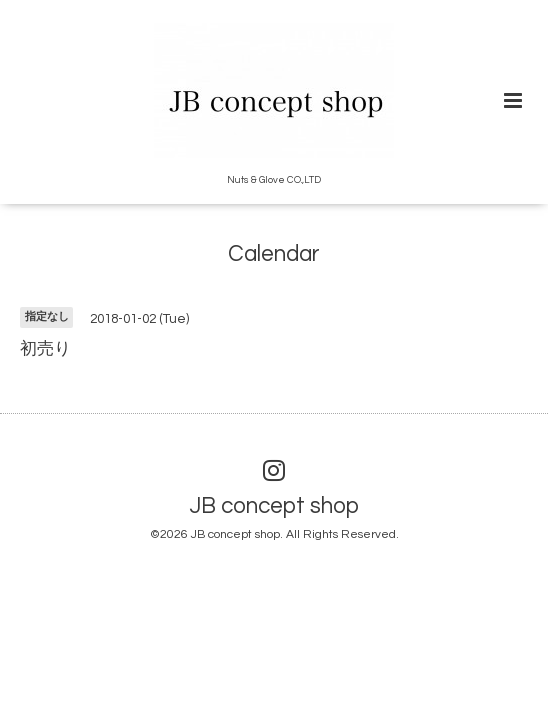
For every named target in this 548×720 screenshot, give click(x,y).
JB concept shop (274, 506)
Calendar (274, 254)
